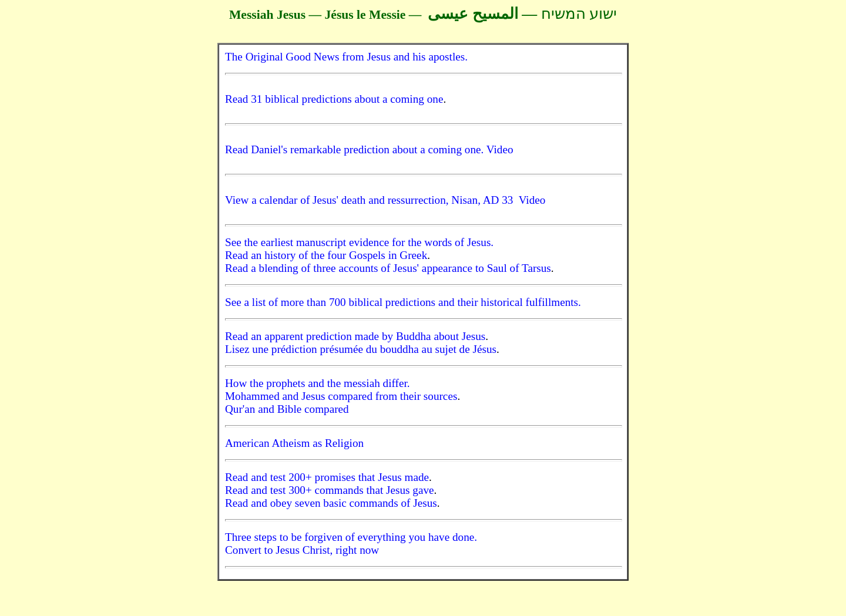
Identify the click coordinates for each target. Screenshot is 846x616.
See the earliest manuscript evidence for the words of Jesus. (359, 242)
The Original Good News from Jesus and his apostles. (346, 57)
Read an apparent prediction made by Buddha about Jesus (355, 336)
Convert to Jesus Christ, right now (302, 550)
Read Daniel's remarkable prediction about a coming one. (356, 149)
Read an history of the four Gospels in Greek (326, 255)
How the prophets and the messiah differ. (318, 383)
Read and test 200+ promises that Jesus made (327, 477)
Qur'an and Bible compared (287, 409)
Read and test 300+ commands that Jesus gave (330, 490)
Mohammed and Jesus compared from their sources (341, 396)
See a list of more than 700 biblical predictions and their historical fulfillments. (403, 302)
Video (500, 149)
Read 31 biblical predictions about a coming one (334, 99)
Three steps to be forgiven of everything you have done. (351, 537)
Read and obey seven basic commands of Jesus (331, 503)
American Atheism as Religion (294, 443)
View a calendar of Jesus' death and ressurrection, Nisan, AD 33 (372, 200)
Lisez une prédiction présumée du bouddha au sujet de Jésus (361, 349)
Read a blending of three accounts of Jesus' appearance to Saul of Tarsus (388, 268)
